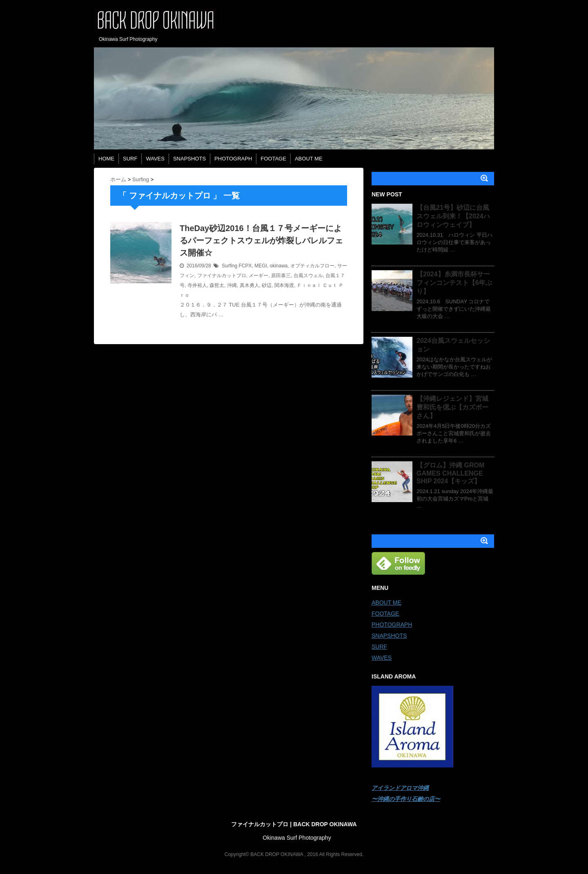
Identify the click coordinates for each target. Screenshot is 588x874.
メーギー (258, 276)
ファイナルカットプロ (222, 276)
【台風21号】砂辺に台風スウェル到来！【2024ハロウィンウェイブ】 (453, 216)
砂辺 (267, 285)
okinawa (278, 266)
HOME (106, 159)
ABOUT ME (309, 159)
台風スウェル (308, 276)
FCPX (245, 266)
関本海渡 (284, 285)
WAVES (155, 159)
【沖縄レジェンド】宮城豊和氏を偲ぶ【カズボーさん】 (452, 407)
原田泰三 (281, 276)
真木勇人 (249, 285)
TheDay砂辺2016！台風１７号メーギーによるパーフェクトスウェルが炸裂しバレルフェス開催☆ (261, 240)
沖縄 (232, 285)
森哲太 (217, 285)
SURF (130, 159)
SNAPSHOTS (189, 159)
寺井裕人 (197, 285)
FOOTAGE (273, 159)
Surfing (229, 266)
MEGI (261, 266)
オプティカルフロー (312, 266)
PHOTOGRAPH (233, 159)
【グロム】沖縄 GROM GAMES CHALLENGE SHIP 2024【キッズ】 (450, 473)
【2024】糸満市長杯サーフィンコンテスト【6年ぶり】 (454, 283)
